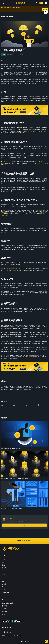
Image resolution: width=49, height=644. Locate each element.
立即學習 (45, 10)
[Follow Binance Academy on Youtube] (10, 628)
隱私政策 (5, 606)
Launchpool (5, 587)
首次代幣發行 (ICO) (30, 131)
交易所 (4, 578)
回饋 (4, 615)
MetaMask (4, 310)
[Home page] (20, 3)
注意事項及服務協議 (8, 603)
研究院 (4, 590)
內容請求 (5, 612)
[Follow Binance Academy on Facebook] (3, 628)
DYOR (45, 325)
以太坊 (4, 212)
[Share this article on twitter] (2, 405)
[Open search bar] (36, 3)
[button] (46, 3)
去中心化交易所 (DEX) (15, 269)
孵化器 (4, 584)
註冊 (41, 3)
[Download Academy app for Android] (16, 621)
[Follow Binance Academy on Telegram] (8, 628)
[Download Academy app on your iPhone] (7, 621)
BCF (4, 581)
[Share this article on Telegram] (26, 405)
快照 (21, 285)
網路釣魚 (31, 357)
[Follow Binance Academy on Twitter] (5, 628)
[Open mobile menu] (46, 3)
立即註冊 (25, 525)
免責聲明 (5, 609)
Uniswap (3, 163)
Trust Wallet (5, 593)
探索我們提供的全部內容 (25, 541)
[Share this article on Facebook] (14, 405)
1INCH (40, 161)
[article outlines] (46, 12)
